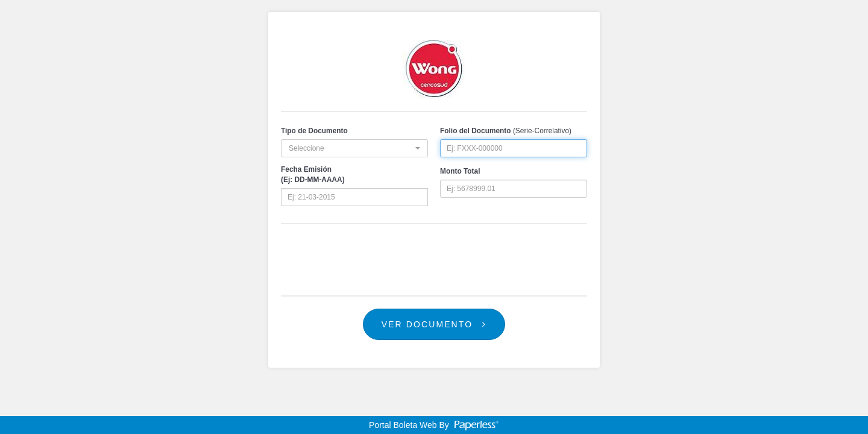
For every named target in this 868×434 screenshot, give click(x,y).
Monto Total (460, 171)
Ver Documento (434, 324)
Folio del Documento (476, 131)
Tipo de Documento (314, 131)
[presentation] (434, 260)
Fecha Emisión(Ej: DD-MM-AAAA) (313, 175)
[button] (354, 148)
